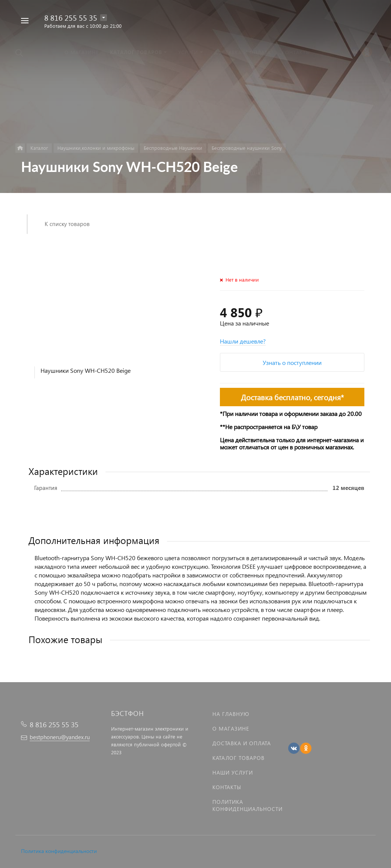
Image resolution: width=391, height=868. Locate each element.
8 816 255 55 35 (71, 17)
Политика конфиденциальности (59, 851)
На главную (231, 714)
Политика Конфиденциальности (247, 805)
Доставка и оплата (242, 743)
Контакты (227, 787)
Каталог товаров (238, 758)
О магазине (231, 729)
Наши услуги (233, 772)
